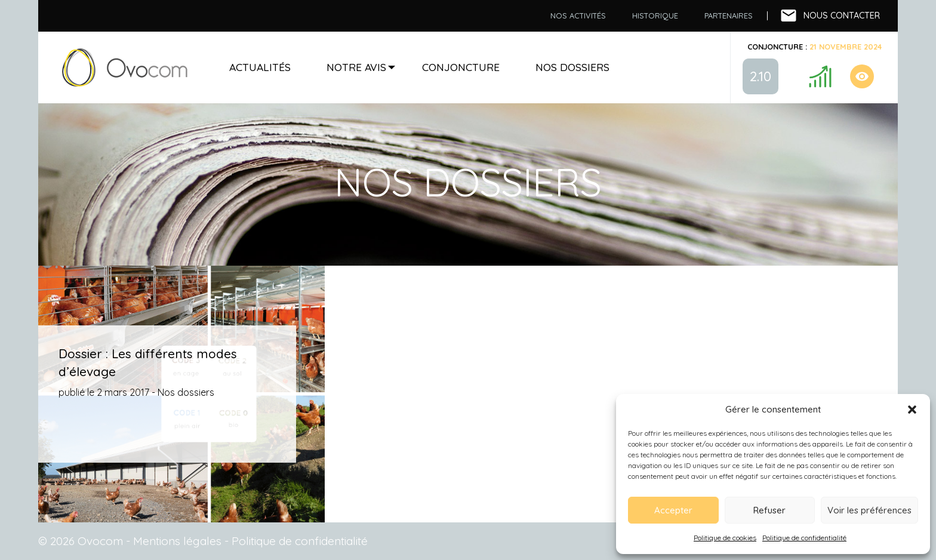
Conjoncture (461, 67)
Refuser (769, 510)
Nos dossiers (572, 67)
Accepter (673, 510)
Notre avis (356, 67)
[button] (912, 410)
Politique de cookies (725, 538)
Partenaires (729, 16)
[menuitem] (578, 16)
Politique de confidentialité (804, 538)
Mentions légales (177, 541)
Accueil (125, 67)
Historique (655, 16)
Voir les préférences (869, 510)
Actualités (260, 67)
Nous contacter (842, 16)
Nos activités (578, 16)
